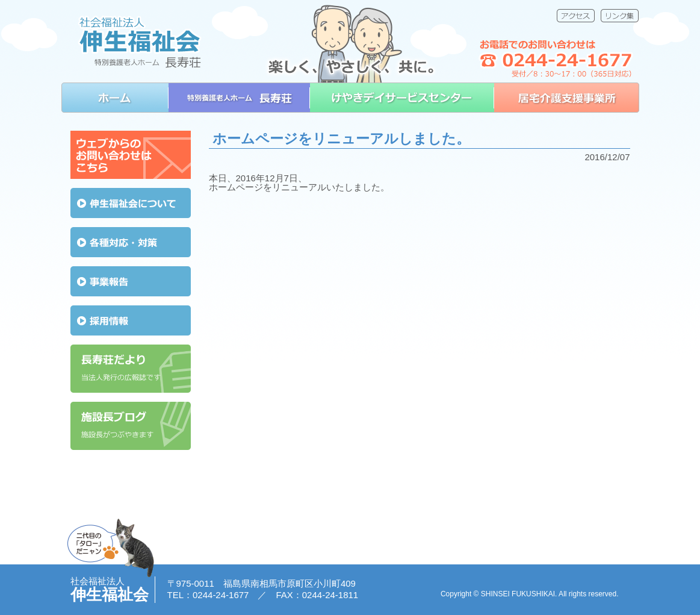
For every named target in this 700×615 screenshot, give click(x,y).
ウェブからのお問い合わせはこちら (131, 155)
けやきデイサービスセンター (402, 98)
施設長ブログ (131, 426)
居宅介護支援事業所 (567, 98)
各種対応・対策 (131, 242)
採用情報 (131, 320)
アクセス (576, 16)
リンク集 (620, 16)
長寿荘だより (131, 369)
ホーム (115, 98)
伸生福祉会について (131, 203)
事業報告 (131, 281)
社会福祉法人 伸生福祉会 (140, 41)
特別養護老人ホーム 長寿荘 (239, 98)
